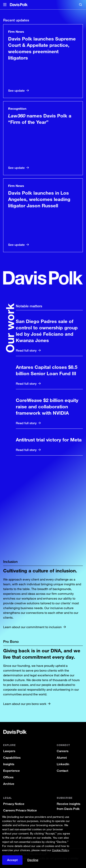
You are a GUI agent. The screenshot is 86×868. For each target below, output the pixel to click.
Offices (8, 777)
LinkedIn (63, 764)
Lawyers (9, 751)
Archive (9, 784)
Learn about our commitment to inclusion (32, 627)
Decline (33, 860)
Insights (9, 764)
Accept (12, 860)
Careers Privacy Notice (20, 810)
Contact (62, 771)
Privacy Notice (14, 804)
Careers (63, 751)
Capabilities (12, 758)
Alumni (62, 758)
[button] (5, 5)
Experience (11, 771)
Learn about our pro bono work (25, 704)
